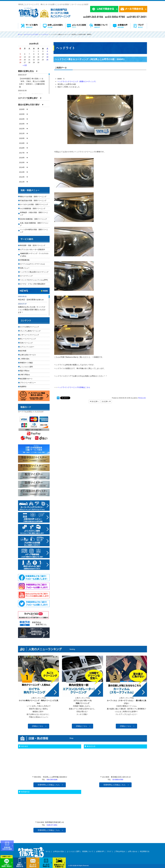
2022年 (22, 129)
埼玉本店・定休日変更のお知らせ (31, 300)
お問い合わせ (132, 851)
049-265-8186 (52, 780)
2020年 (22, 138)
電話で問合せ (26, 371)
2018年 (22, 148)
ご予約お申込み (119, 851)
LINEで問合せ (26, 375)
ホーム (48, 851)
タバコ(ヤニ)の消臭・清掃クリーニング (34, 204)
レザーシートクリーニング (29, 335)
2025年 (22, 114)
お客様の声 (100, 851)
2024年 (22, 119)
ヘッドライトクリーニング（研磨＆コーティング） (77, 81)
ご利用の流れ (25, 359)
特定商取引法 (145, 851)
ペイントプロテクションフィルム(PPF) (34, 280)
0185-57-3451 (52, 825)
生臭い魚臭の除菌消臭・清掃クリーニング (34, 224)
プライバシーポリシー (28, 383)
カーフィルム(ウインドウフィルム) (32, 264)
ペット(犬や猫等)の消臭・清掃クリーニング (34, 231)
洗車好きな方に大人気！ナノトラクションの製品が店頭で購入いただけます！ (32, 310)
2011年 (22, 182)
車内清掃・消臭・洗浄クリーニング (33, 245)
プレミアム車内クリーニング (30, 331)
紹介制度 (23, 351)
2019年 (22, 143)
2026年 (22, 109)
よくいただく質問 (26, 367)
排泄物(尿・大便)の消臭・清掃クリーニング (34, 214)
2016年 (22, 158)
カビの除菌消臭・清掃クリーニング (33, 209)
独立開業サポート (26, 379)
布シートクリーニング (29, 339)
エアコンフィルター (29, 347)
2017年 (22, 153)
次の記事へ (106, 401)
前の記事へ (94, 401)
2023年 (22, 124)
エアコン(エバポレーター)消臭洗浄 (32, 250)
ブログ (109, 851)
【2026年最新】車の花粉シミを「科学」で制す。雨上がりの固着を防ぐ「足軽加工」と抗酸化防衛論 (32, 83)
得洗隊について (88, 851)
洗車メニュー (25, 268)
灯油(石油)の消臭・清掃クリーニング (33, 201)
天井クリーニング (29, 343)
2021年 (22, 133)
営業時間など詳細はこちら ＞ (51, 785)
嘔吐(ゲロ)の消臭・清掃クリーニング (33, 197)
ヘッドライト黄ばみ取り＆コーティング (34, 272)
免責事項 (23, 387)
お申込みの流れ (59, 851)
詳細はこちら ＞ (39, 726)
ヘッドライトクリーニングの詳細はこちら (74, 387)
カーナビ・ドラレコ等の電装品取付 (33, 284)
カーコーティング (26, 276)
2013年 (22, 172)
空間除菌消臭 (25, 260)
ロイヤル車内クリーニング (29, 327)
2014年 (22, 167)
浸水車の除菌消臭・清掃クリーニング (33, 219)
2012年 (22, 177)
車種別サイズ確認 (26, 363)
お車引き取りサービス (29, 355)
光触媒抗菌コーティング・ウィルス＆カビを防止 (34, 255)
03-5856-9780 (118, 780)
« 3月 (25, 65)
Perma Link (142, 398)
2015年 (22, 163)
